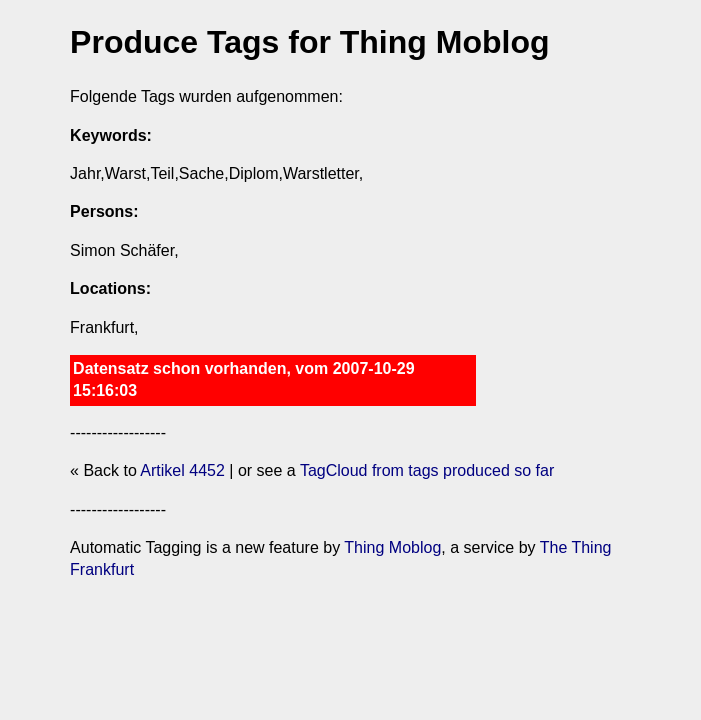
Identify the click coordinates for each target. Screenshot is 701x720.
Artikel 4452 (182, 470)
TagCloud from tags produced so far (427, 470)
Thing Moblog (392, 547)
